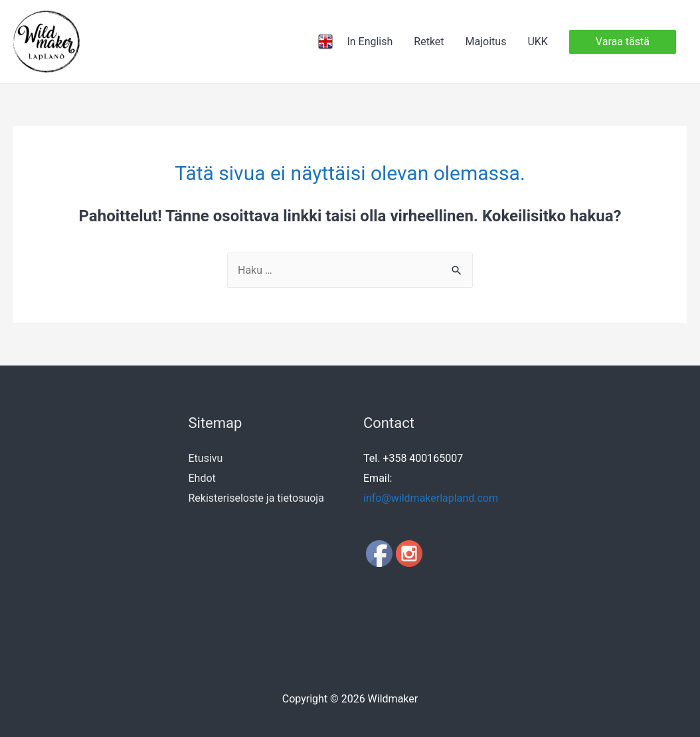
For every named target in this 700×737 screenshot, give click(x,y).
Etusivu (206, 458)
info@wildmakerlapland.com (431, 498)
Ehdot (202, 478)
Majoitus (486, 42)
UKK (537, 42)
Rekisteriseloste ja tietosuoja (256, 498)
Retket (429, 42)
